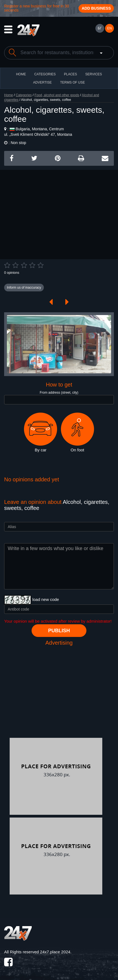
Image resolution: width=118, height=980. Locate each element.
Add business (96, 8)
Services (93, 74)
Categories (24, 95)
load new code (46, 599)
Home (9, 95)
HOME (21, 74)
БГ (100, 28)
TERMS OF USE (73, 82)
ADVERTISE (42, 82)
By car (41, 432)
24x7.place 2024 (55, 952)
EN (110, 28)
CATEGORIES (45, 74)
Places (70, 74)
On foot (77, 432)
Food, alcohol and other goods (57, 95)
